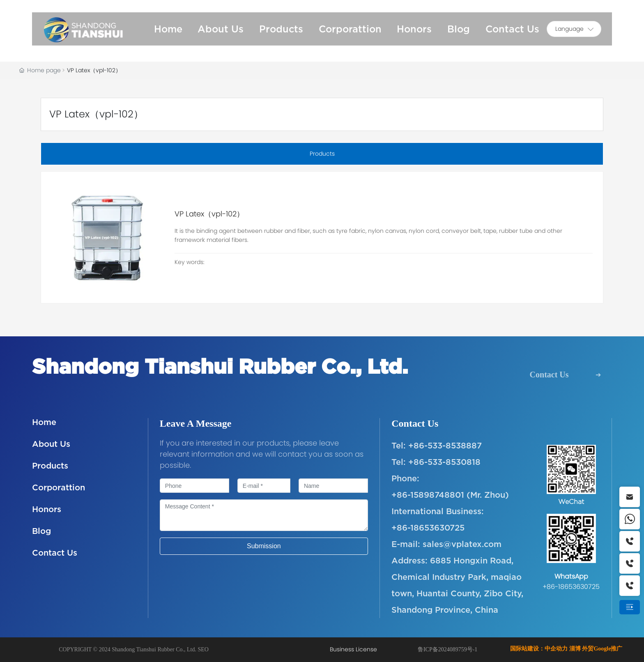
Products (50, 465)
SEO (203, 649)
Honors (47, 509)
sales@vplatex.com (462, 544)
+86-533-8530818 (444, 462)
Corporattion (59, 487)
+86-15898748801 (428, 495)
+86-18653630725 (428, 528)
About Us (51, 444)
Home (44, 422)
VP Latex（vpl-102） (209, 214)
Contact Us (549, 375)
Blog (41, 531)
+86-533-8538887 (445, 445)
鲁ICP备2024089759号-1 (447, 649)
